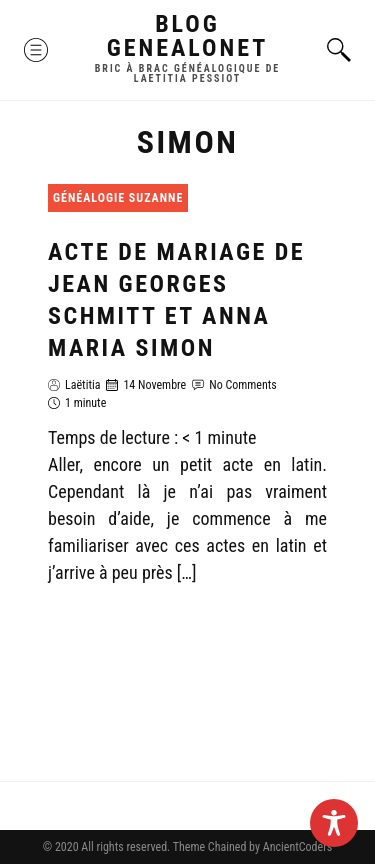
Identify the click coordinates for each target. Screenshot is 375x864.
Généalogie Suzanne (118, 198)
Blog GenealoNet (188, 36)
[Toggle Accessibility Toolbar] (334, 823)
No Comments (243, 385)
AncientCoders (296, 847)
